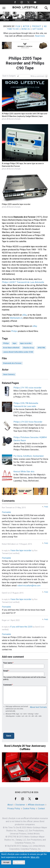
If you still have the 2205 (21, 627)
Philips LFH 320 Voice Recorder (28, 422)
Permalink (6, 512)
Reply (46, 507)
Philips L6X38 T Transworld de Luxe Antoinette (23, 282)
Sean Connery (9, 374)
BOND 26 (26, 29)
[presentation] (23, 726)
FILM (18, 26)
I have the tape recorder (21, 550)
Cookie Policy (29, 809)
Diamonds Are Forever (12, 363)
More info (35, 857)
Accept (6, 862)
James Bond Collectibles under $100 (18, 352)
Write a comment (37, 76)
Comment (7, 685)
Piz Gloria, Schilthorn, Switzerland (28, 456)
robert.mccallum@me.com (29, 586)
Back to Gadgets (9, 76)
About (10, 805)
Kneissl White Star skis (24, 472)
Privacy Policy (14, 809)
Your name (8, 663)
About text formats (38, 707)
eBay (24, 315)
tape (14, 343)
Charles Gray (28, 348)
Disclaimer (20, 805)
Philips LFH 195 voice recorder (27, 388)
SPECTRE (41, 348)
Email (6, 671)
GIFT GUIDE (38, 29)
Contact (41, 809)
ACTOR (26, 26)
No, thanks (19, 862)
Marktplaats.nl (16, 318)
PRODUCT (37, 26)
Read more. (40, 36)
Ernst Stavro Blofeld (11, 348)
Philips (14, 331)
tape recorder (26, 343)
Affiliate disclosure (36, 805)
